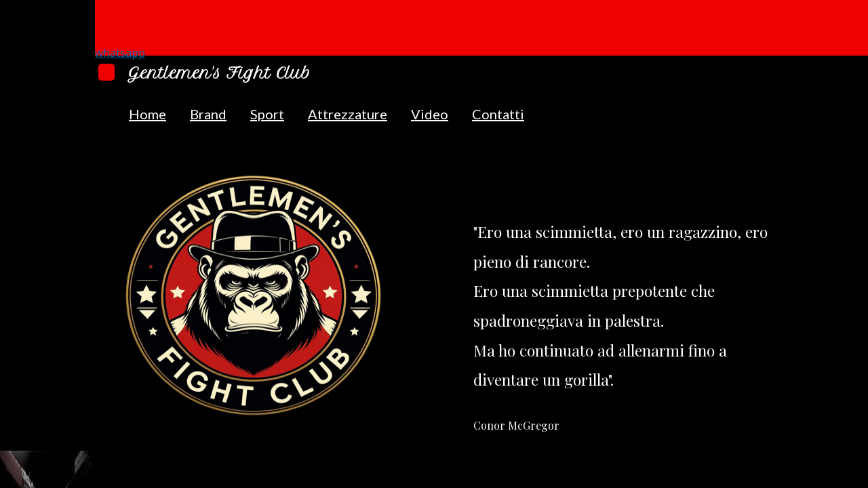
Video (430, 114)
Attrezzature (348, 114)
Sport (267, 114)
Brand (208, 114)
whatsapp (120, 53)
